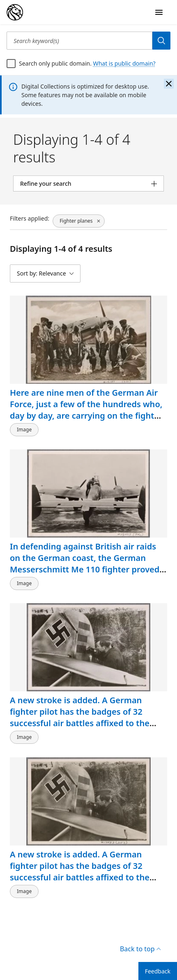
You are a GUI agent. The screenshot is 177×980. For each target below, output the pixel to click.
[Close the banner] (169, 84)
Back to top (140, 949)
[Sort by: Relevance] (45, 273)
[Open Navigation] (159, 12)
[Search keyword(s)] (79, 41)
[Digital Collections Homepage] (15, 12)
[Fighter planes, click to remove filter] (78, 221)
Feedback (158, 971)
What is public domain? (124, 63)
